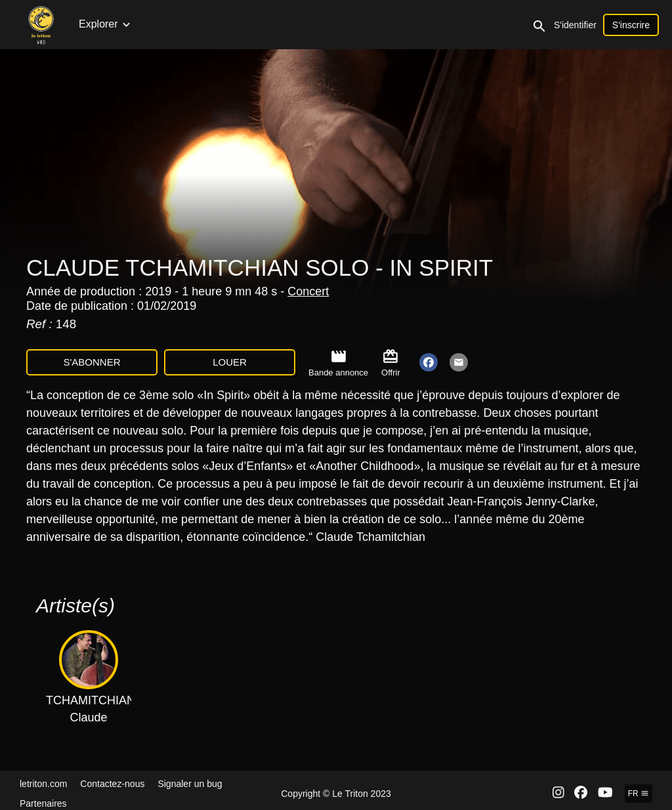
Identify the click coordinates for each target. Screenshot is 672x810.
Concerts (169, 24)
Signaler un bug (190, 784)
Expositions (536, 24)
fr (639, 794)
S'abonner (92, 362)
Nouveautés (107, 24)
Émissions (292, 24)
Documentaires (364, 24)
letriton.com (43, 784)
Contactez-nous (112, 784)
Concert (308, 291)
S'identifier (630, 25)
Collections (228, 24)
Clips (484, 24)
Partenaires (43, 803)
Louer (230, 362)
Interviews (436, 24)
